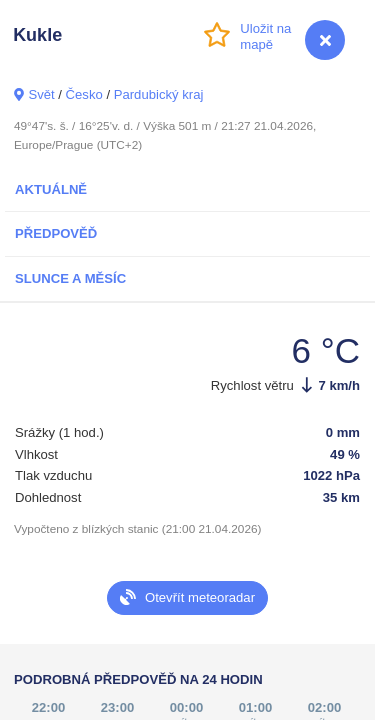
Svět (41, 94)
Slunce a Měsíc (70, 278)
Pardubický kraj (159, 94)
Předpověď (56, 233)
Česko (84, 94)
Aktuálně (51, 189)
